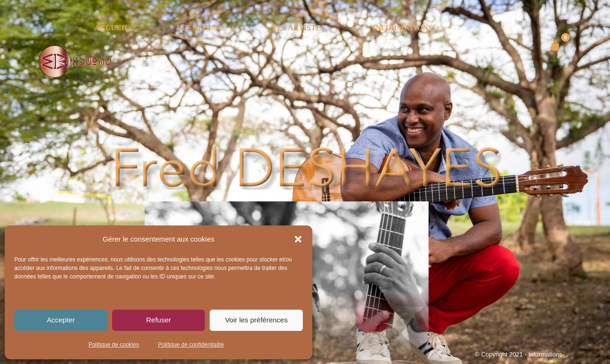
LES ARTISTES (299, 28)
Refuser (159, 320)
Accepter (61, 320)
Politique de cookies (114, 345)
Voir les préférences (256, 320)
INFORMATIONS (402, 28)
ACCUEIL (112, 28)
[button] (298, 239)
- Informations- (545, 354)
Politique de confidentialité (191, 345)
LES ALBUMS (201, 28)
